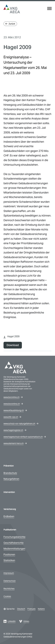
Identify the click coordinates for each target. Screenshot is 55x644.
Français (31, 609)
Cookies (7, 596)
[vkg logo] (12, 9)
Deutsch (21, 609)
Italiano (41, 609)
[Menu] (49, 9)
